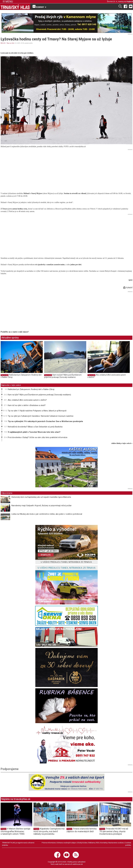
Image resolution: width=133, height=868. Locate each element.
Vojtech (130, 1)
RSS (98, 843)
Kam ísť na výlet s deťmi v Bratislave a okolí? (27, 405)
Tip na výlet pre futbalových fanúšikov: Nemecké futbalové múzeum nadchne (41, 416)
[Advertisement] (66, 169)
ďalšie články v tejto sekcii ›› (122, 443)
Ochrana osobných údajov (66, 843)
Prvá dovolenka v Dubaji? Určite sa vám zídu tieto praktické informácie (38, 437)
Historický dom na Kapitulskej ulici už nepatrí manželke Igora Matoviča (41, 497)
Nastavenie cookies (116, 843)
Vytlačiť (128, 288)
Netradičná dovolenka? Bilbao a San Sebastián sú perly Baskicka (35, 427)
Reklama (92, 843)
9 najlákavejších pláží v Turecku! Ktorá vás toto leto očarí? (34, 432)
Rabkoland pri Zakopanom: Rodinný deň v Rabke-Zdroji (31, 389)
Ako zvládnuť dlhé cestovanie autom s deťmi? (27, 400)
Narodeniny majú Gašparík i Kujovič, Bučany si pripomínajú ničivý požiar (41, 506)
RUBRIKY (40, 7)
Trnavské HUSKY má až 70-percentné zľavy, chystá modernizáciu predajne (114, 831)
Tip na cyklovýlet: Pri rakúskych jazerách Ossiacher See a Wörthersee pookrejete (45, 421)
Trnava (4, 829)
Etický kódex (82, 843)
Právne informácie (49, 843)
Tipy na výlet (10, 43)
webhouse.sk (78, 864)
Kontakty (104, 843)
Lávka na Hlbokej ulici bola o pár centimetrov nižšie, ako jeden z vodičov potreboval (47, 514)
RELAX (3, 43)
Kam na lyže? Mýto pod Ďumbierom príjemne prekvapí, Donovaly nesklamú (63, 376)
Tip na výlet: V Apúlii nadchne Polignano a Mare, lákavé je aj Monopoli (37, 411)
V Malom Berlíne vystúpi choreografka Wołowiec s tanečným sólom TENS (15, 831)
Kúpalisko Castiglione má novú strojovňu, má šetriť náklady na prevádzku (49, 831)
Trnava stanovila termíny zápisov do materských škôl (82, 830)
